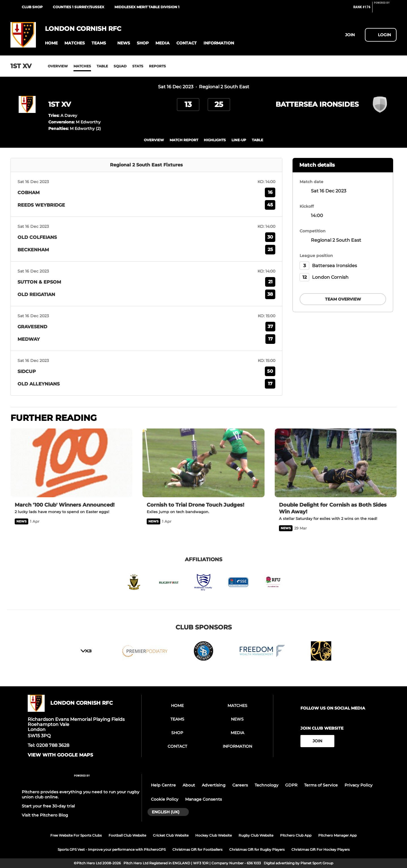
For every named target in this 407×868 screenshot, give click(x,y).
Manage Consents (203, 799)
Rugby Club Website (256, 835)
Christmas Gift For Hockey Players (321, 849)
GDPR (291, 785)
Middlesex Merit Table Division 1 (147, 7)
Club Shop (32, 7)
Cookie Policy (165, 799)
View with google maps (60, 755)
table (257, 140)
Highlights (215, 140)
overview (154, 140)
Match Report (184, 140)
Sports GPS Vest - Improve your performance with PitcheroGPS (112, 849)
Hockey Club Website (214, 835)
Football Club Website (127, 835)
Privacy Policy (359, 785)
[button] (51, 43)
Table (102, 66)
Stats (138, 66)
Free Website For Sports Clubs (76, 835)
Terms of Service (321, 785)
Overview (58, 66)
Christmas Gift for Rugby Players (257, 849)
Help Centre (163, 785)
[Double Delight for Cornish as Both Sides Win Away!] (336, 463)
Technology (267, 785)
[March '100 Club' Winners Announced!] (71, 463)
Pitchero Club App (296, 835)
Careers (240, 785)
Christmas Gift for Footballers (197, 849)
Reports (157, 66)
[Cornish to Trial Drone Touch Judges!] (203, 463)
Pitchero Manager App (337, 835)
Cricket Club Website (171, 835)
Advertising (214, 785)
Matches (82, 66)
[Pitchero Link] (385, 9)
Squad (120, 66)
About (189, 785)
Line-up (239, 140)
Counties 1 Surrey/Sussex (79, 7)
